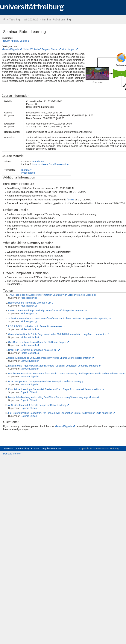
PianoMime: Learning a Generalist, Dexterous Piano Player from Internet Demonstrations (55, 389)
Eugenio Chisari (50, 49)
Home (4, 19)
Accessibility (22, 449)
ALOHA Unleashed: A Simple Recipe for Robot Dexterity (37, 405)
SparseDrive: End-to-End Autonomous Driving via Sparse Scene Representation (50, 358)
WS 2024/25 (31, 19)
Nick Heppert (68, 49)
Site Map (8, 449)
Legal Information (51, 449)
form (69, 200)
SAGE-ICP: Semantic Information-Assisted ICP (33, 350)
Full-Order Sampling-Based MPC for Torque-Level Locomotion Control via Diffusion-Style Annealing (60, 413)
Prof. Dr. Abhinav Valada (14, 41)
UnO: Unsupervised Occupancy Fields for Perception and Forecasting (45, 381)
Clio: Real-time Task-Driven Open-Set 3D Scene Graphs (37, 342)
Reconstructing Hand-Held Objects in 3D (30, 303)
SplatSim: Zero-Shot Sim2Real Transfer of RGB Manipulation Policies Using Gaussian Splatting (58, 318)
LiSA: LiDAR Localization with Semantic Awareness (35, 326)
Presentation (28, 173)
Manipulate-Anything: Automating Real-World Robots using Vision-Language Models (52, 397)
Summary (26, 170)
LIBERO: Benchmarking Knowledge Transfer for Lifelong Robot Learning (46, 311)
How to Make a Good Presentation (50, 164)
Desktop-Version (12, 454)
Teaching (15, 19)
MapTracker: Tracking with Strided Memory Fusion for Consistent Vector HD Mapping (53, 366)
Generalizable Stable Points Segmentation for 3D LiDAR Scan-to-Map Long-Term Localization (57, 334)
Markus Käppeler (11, 49)
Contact (35, 449)
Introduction (39, 162)
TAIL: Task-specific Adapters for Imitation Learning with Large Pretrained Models (51, 295)
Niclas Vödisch (31, 49)
